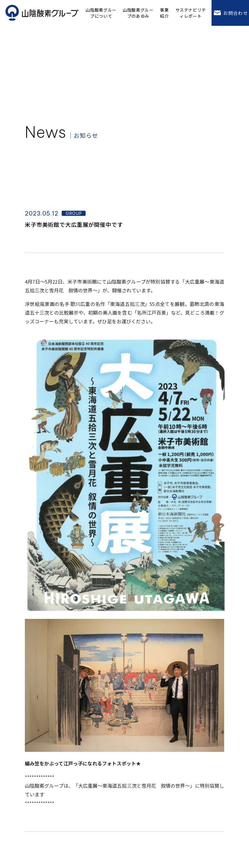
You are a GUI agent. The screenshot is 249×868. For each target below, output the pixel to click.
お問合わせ (230, 13)
